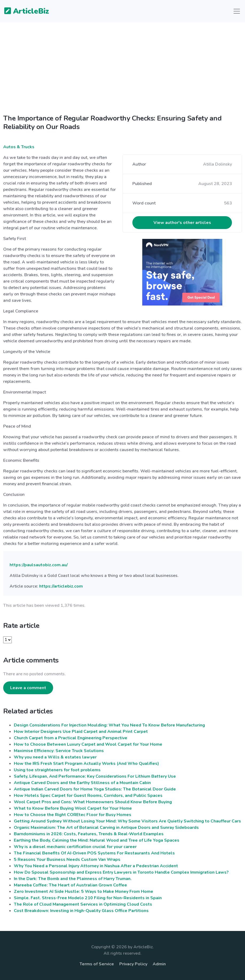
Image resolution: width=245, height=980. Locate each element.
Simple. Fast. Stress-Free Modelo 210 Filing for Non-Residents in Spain (88, 898)
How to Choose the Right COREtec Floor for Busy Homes (73, 815)
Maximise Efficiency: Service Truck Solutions (59, 751)
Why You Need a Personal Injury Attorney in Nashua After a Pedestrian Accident (96, 866)
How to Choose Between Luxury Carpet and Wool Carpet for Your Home (88, 744)
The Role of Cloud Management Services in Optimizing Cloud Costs (83, 904)
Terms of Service (97, 964)
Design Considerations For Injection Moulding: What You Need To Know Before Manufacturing (109, 725)
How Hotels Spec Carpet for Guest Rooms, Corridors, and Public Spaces (88, 796)
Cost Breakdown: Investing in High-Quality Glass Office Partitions (81, 911)
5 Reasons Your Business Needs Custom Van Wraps (67, 859)
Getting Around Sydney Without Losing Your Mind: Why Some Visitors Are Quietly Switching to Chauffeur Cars (127, 821)
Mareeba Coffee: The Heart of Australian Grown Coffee (70, 885)
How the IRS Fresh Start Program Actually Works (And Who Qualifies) (86, 764)
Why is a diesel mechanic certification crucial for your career (75, 847)
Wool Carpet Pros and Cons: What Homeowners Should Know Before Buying (93, 802)
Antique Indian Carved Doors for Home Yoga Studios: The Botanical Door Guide (95, 789)
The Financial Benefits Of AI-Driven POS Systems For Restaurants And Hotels (94, 853)
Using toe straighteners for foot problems (57, 770)
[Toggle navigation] (237, 11)
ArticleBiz (23, 11)
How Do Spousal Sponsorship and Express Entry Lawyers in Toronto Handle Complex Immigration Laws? (121, 872)
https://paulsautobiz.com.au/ (39, 565)
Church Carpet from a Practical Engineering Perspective (71, 738)
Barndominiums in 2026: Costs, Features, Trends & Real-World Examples (89, 834)
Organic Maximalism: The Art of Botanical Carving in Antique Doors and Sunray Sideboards (106, 828)
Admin (159, 964)
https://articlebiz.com (61, 586)
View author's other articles (182, 223)
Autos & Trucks (19, 147)
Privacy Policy (133, 964)
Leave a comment (28, 688)
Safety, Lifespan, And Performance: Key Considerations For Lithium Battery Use (95, 776)
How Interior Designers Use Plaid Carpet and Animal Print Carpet (81, 732)
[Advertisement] (122, 73)
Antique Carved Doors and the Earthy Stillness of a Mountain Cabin (82, 783)
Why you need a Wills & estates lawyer (55, 757)
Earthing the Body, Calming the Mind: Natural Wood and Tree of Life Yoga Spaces (97, 840)
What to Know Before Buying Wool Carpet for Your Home (73, 808)
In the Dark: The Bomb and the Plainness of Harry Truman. (73, 879)
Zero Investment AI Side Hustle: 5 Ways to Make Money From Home (84, 891)
